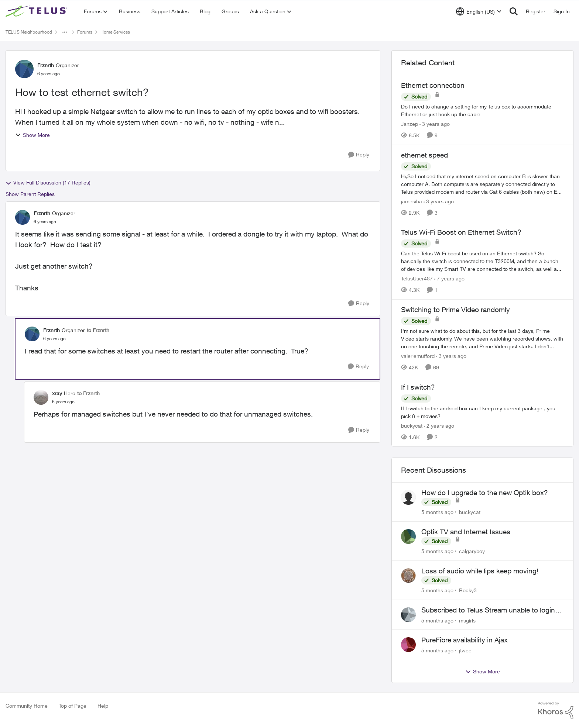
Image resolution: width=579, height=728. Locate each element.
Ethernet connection (433, 85)
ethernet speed (424, 155)
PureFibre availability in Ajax (465, 640)
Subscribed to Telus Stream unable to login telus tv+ (488, 610)
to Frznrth (98, 330)
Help (103, 706)
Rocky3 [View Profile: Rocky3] (468, 590)
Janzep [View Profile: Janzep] (410, 124)
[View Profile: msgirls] (408, 615)
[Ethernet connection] (482, 110)
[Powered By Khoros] (556, 710)
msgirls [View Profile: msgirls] (467, 620)
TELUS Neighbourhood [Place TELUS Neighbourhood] (29, 32)
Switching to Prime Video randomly (455, 310)
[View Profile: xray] (41, 397)
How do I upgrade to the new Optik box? (485, 493)
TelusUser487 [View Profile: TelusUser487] (417, 278)
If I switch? (418, 387)
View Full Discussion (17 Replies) (48, 183)
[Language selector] (479, 11)
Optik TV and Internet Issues (466, 532)
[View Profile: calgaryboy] (408, 536)
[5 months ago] (437, 512)
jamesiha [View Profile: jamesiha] (412, 201)
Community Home (27, 706)
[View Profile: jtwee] (408, 645)
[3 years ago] (435, 124)
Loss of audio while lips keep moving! (480, 571)
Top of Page (73, 706)
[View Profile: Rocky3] (408, 576)
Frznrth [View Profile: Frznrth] (46, 65)
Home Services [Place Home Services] (115, 32)
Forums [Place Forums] (85, 32)
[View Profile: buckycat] (408, 497)
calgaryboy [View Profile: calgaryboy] (472, 551)
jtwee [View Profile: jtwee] (465, 650)
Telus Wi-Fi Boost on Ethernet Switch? (461, 232)
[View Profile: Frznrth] (24, 69)
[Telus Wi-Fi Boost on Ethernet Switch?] (482, 261)
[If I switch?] (482, 412)
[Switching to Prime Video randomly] (482, 339)
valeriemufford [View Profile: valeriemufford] (418, 356)
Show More (32, 135)
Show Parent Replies (30, 194)
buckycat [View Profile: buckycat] (412, 425)
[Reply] (359, 155)
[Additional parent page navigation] (65, 32)
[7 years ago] (449, 278)
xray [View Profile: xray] (57, 393)
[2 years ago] (439, 425)
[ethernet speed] (482, 184)
